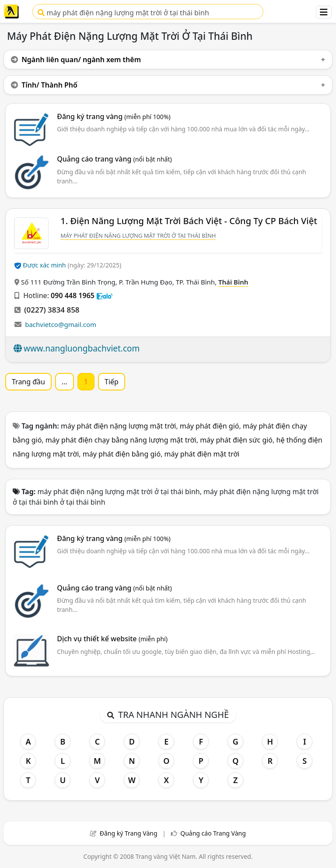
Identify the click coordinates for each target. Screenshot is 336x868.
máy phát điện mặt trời (202, 454)
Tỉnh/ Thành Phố (44, 85)
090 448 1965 (73, 295)
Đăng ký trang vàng (114, 116)
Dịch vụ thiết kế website (112, 639)
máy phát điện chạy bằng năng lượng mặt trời (121, 440)
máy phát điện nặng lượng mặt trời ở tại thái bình (123, 13)
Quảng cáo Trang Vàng (213, 833)
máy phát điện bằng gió (122, 454)
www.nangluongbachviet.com (82, 348)
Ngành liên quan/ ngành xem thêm (76, 60)
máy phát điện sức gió (236, 440)
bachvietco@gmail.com (61, 324)
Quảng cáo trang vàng (114, 159)
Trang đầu (28, 382)
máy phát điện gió (210, 426)
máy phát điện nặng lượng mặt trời (118, 426)
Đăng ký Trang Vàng (129, 833)
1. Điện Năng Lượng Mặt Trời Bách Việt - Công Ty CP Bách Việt (189, 221)
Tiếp (112, 382)
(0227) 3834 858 (52, 310)
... (65, 382)
